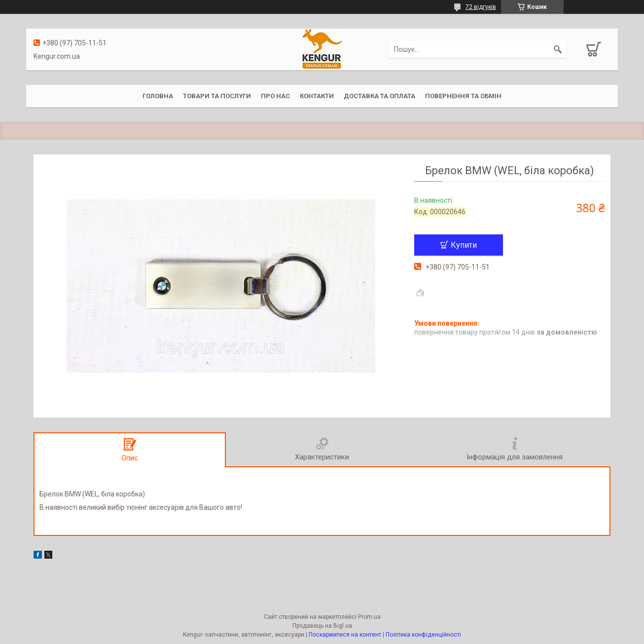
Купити (464, 245)
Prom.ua (369, 617)
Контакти (317, 96)
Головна (158, 96)
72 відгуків (481, 7)
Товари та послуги (217, 96)
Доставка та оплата (379, 96)
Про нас (275, 96)
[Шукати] (558, 49)
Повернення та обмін (463, 96)
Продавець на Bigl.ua (322, 626)
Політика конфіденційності (423, 635)
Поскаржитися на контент (345, 635)
